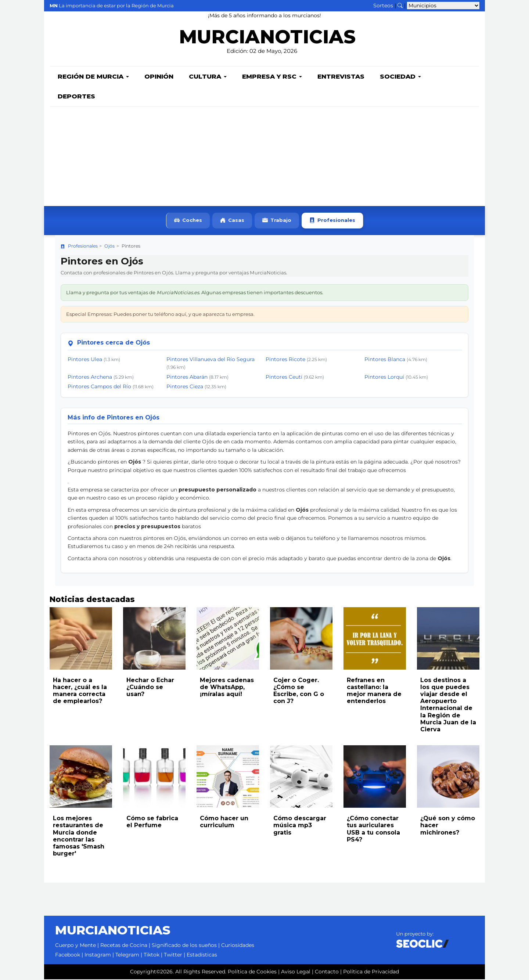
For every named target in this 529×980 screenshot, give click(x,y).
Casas (232, 221)
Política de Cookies (252, 972)
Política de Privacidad (371, 972)
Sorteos (383, 6)
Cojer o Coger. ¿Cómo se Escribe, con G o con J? (299, 691)
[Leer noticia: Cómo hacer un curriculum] (228, 777)
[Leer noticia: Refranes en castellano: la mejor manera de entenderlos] (375, 639)
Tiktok (152, 955)
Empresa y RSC (272, 77)
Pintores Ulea (85, 360)
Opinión (159, 77)
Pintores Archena (90, 378)
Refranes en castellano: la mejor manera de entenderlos (374, 691)
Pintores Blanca (385, 360)
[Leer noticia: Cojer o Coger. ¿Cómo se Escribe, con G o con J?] (301, 639)
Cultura (208, 77)
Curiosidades (238, 946)
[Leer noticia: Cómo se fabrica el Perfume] (154, 777)
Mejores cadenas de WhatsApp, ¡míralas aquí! (227, 688)
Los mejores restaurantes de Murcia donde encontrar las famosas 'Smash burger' (79, 837)
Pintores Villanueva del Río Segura (210, 360)
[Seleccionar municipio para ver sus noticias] (443, 6)
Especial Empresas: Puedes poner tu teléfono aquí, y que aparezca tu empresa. (160, 315)
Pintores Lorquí (384, 378)
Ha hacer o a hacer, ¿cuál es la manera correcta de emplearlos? (80, 691)
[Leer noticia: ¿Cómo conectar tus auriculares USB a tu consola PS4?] (375, 777)
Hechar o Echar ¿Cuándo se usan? (150, 688)
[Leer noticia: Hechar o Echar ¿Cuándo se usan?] (154, 639)
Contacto (327, 972)
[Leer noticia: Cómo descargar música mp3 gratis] (301, 777)
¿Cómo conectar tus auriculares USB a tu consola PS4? (373, 830)
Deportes (76, 97)
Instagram (98, 955)
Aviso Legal (296, 972)
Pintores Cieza (185, 387)
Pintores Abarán (187, 378)
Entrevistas (341, 77)
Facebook (68, 955)
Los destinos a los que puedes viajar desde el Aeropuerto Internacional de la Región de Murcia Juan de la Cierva (448, 705)
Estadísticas (202, 955)
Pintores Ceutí (284, 378)
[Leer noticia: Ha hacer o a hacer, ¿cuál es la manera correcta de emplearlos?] (81, 639)
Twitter (173, 955)
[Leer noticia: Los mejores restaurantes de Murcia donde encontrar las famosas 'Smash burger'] (81, 777)
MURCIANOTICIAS (267, 39)
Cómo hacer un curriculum (224, 822)
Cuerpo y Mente (75, 946)
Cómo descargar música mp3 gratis (300, 826)
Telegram (127, 955)
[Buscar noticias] (400, 6)
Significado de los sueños (184, 946)
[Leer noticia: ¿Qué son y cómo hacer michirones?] (448, 777)
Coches (188, 221)
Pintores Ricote (285, 360)
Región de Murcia (93, 77)
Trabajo (277, 221)
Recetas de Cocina (124, 946)
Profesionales (332, 221)
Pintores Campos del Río (99, 387)
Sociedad (400, 77)
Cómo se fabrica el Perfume (152, 822)
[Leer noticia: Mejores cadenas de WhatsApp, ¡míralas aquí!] (228, 639)
